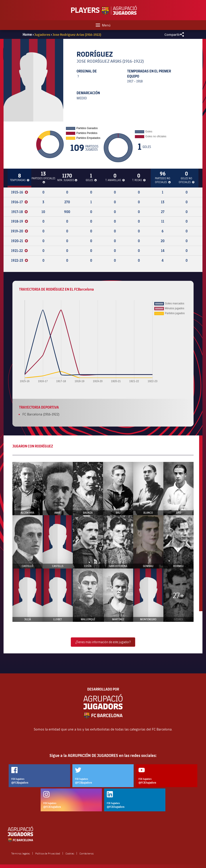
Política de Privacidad (48, 853)
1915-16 (20, 192)
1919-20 (19, 231)
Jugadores (42, 34)
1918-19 (20, 221)
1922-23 (20, 260)
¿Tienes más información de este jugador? (103, 642)
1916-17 (19, 202)
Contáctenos (87, 853)
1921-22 (19, 251)
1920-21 (20, 241)
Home (27, 34)
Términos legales (21, 853)
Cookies (70, 853)
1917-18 (20, 212)
